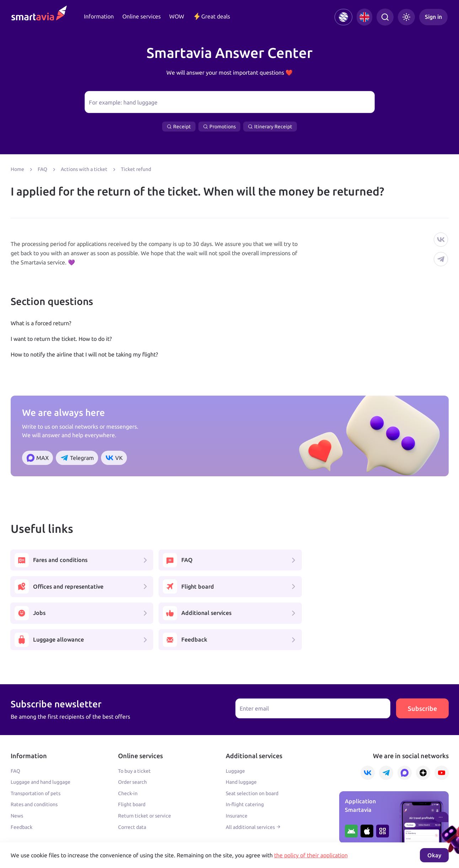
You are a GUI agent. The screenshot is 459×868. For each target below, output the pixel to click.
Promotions (219, 127)
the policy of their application (311, 855)
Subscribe (422, 656)
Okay (434, 855)
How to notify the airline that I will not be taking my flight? (84, 354)
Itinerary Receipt (270, 127)
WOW (177, 16)
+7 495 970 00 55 (33, 818)
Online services (142, 16)
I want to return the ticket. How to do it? (61, 339)
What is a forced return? (41, 323)
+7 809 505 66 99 (170, 818)
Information (99, 16)
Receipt (179, 127)
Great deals (211, 16)
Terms (154, 834)
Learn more (23, 834)
